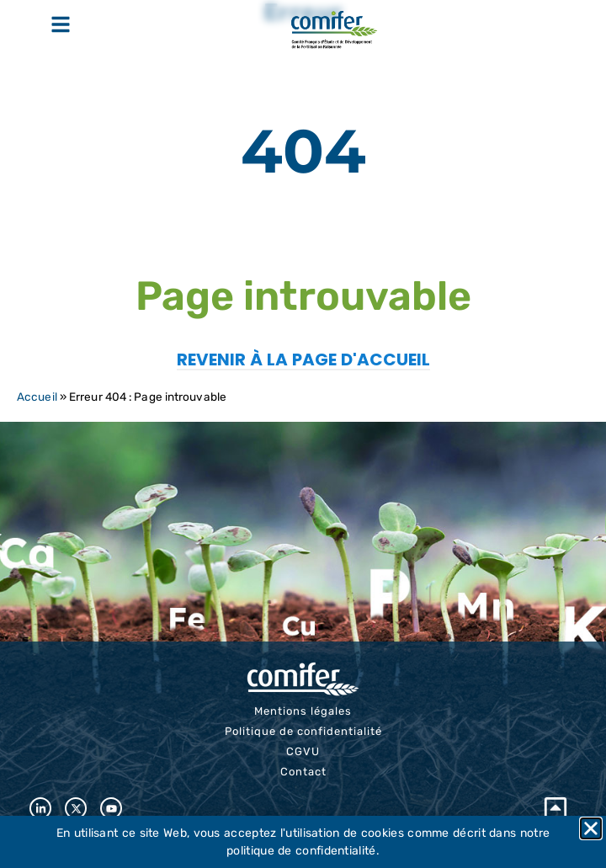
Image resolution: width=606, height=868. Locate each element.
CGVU (303, 751)
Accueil (37, 397)
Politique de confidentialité (303, 731)
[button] (591, 828)
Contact (303, 772)
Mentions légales (303, 711)
